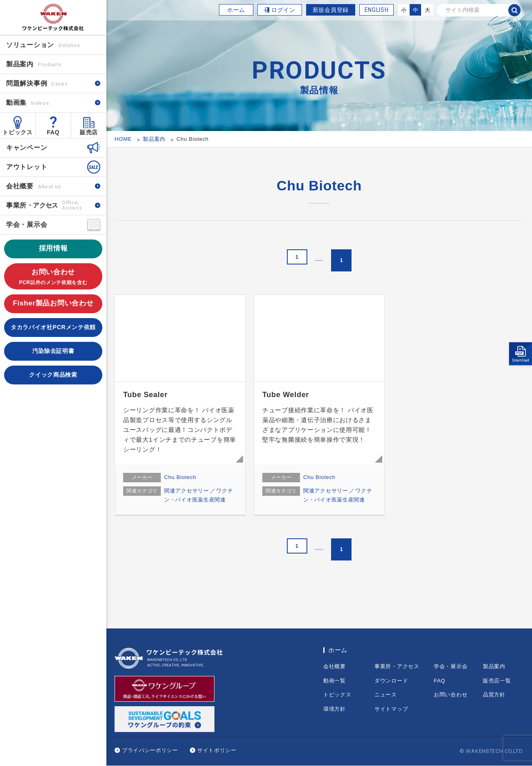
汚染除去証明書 (53, 351)
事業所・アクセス (397, 666)
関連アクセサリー (187, 491)
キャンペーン (27, 148)
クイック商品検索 (53, 375)
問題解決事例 (37, 83)
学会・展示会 (27, 225)
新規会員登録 (331, 10)
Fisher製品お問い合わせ (53, 303)
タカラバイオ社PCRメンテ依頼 (53, 327)
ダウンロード (391, 681)
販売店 (89, 132)
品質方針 (494, 695)
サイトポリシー (217, 750)
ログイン (283, 10)
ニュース (386, 695)
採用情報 (53, 248)
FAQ (53, 132)
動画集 (28, 103)
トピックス (18, 132)
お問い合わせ (53, 277)
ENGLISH (377, 10)
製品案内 (494, 666)
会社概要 (34, 186)
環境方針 (335, 709)
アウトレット (27, 167)
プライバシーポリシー (150, 750)
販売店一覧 (497, 681)
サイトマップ (391, 709)
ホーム (236, 10)
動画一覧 (335, 681)
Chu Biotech (180, 477)
